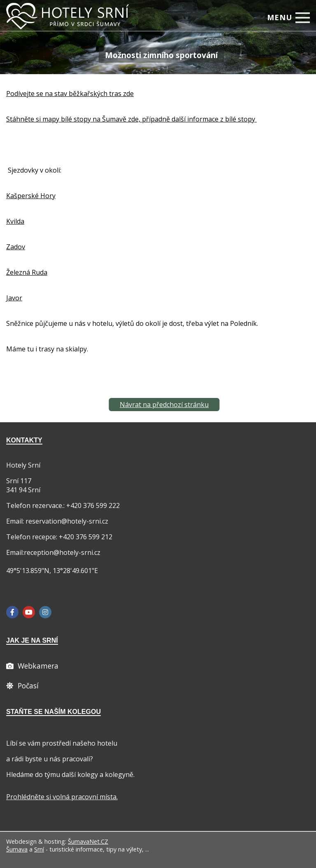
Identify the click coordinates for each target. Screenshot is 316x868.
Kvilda (15, 221)
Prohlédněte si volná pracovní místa (61, 797)
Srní (39, 849)
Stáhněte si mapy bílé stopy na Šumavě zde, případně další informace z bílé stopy (131, 119)
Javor (14, 298)
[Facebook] (12, 612)
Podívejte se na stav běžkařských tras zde (70, 94)
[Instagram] (45, 612)
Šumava (17, 849)
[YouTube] (29, 612)
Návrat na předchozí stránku (164, 405)
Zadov (16, 247)
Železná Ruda (27, 272)
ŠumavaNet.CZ (88, 841)
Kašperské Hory (31, 196)
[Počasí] (22, 686)
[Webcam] (32, 666)
